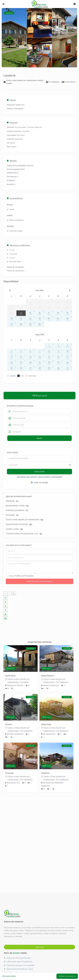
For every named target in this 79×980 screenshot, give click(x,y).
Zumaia (26, 131)
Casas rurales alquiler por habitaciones (21, 80)
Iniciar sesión (40, 472)
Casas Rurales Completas (17, 524)
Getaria (46, 685)
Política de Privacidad (24, 576)
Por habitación (62, 682)
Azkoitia (10, 734)
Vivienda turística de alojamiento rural (22, 534)
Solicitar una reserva (67, 976)
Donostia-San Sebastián (53, 783)
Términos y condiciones (18, 245)
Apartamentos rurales (15, 506)
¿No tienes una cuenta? (27, 477)
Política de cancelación (15, 267)
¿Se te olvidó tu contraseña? (50, 477)
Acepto (21, 576)
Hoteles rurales (12, 529)
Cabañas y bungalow (15, 510)
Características (15, 198)
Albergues (10, 501)
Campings (10, 515)
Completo (24, 682)
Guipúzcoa (18, 131)
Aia (44, 734)
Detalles (12, 161)
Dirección (12, 123)
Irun (18, 783)
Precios (11, 100)
